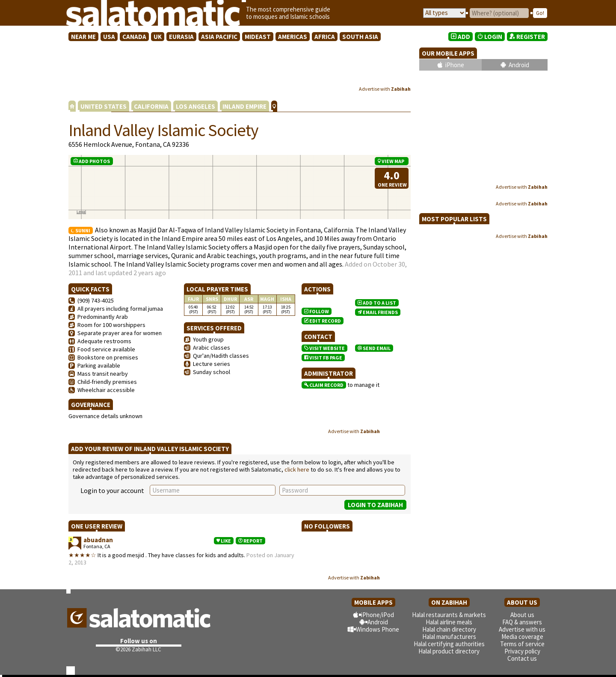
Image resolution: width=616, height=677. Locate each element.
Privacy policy (522, 651)
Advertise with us (522, 629)
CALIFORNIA (151, 106)
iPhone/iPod (378, 615)
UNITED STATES (104, 106)
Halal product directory (449, 651)
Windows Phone (378, 629)
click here (297, 469)
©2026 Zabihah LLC (138, 649)
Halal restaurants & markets (449, 615)
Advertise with (385, 89)
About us (522, 615)
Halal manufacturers (449, 637)
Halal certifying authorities (449, 644)
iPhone (455, 65)
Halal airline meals (449, 622)
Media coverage (522, 637)
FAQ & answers (522, 622)
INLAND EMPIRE (244, 106)
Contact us (522, 658)
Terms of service (522, 644)
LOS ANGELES (195, 106)
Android (519, 65)
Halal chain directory (449, 629)
